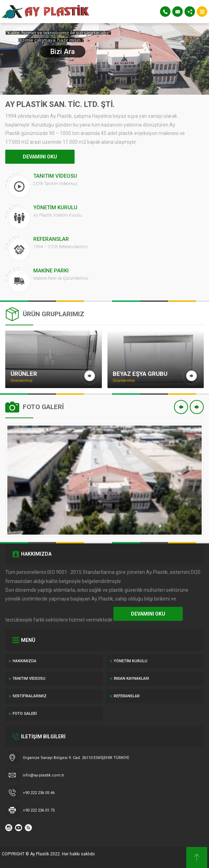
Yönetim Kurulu (131, 661)
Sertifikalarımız (30, 696)
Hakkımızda (25, 661)
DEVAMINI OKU (40, 157)
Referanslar (127, 696)
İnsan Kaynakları (131, 679)
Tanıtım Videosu (29, 679)
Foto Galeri (25, 714)
